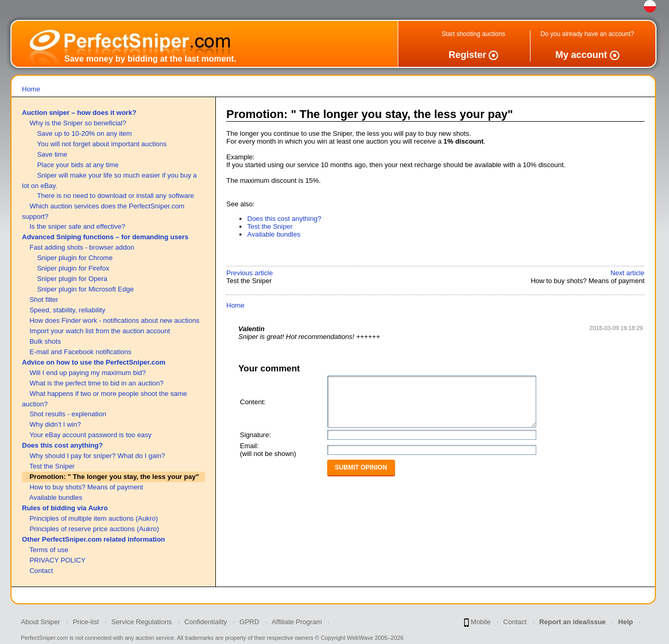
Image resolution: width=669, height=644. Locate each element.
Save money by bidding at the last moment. (150, 59)
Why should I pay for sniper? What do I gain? (97, 456)
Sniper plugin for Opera (72, 279)
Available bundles (56, 497)
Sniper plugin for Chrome (75, 258)
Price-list (86, 622)
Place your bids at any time (78, 165)
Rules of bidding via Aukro (65, 508)
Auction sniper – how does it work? (79, 113)
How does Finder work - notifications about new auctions (114, 320)
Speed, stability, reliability (67, 310)
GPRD (249, 622)
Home (31, 89)
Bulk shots (45, 341)
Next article (627, 273)
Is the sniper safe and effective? (77, 226)
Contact (41, 571)
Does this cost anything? (62, 445)
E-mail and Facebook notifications (80, 352)
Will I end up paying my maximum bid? (88, 373)
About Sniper (41, 622)
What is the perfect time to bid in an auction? (96, 383)
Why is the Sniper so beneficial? (78, 123)
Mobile (477, 622)
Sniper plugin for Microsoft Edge (85, 289)
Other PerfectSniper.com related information (94, 539)
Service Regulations (142, 622)
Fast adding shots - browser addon (82, 247)
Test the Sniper (52, 466)
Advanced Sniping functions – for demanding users (105, 237)
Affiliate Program (297, 622)
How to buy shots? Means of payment (86, 487)
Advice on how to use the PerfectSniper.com (94, 362)
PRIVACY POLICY (57, 560)
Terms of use (49, 550)
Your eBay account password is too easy (90, 435)
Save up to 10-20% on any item (84, 133)
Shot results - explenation (68, 414)
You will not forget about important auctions (102, 144)
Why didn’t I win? (55, 424)
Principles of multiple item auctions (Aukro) (94, 518)
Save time (52, 154)
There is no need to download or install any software (116, 196)
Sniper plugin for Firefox (73, 268)
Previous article (250, 273)
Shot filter (44, 300)
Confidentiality (206, 622)
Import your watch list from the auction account (100, 331)
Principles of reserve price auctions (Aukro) (94, 529)
